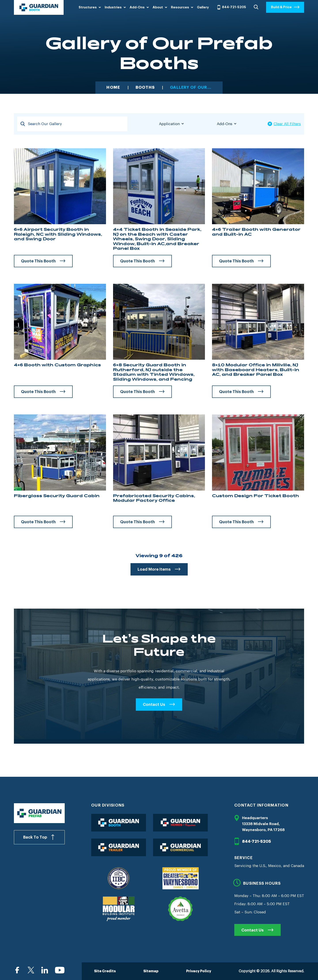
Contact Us (253, 930)
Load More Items (154, 569)
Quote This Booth (38, 261)
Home (113, 88)
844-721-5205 (231, 7)
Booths (145, 88)
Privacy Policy (199, 971)
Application (169, 124)
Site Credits (105, 971)
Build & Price (281, 7)
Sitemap (151, 971)
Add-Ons (225, 124)
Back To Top (35, 837)
